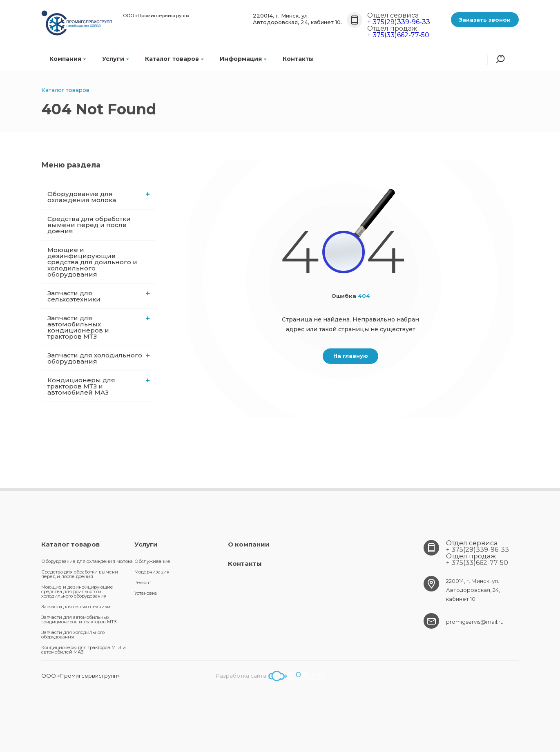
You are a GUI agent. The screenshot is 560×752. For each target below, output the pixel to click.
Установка (146, 593)
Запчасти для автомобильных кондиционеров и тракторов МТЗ (99, 327)
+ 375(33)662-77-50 (398, 35)
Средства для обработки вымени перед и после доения (89, 225)
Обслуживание (152, 561)
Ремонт (143, 582)
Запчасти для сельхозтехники (99, 296)
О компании (249, 544)
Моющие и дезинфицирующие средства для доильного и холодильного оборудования (92, 262)
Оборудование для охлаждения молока (99, 197)
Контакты (298, 59)
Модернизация (152, 572)
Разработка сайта (271, 676)
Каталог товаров (174, 59)
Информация (243, 59)
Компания (68, 59)
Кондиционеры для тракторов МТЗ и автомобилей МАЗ (99, 386)
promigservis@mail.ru (475, 622)
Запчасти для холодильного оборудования (99, 358)
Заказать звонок (485, 20)
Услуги (115, 59)
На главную (351, 356)
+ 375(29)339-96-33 (399, 22)
